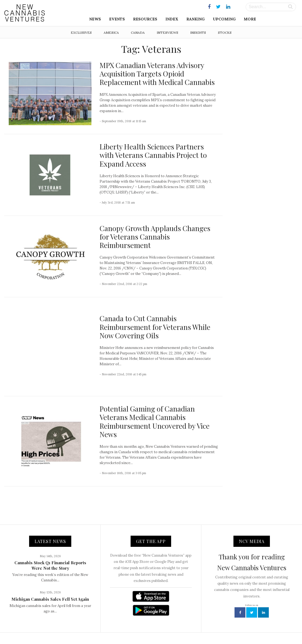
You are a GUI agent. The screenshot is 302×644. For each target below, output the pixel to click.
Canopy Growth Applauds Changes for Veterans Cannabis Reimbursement (155, 237)
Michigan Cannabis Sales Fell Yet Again (50, 581)
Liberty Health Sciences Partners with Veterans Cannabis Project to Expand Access (153, 155)
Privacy (190, 628)
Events (117, 19)
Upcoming (224, 19)
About (108, 628)
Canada (138, 33)
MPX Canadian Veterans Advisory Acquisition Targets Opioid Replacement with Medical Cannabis (157, 74)
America (111, 33)
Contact (125, 628)
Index (172, 19)
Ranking (195, 19)
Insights (198, 33)
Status (230, 628)
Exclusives (81, 33)
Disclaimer (211, 628)
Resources (145, 19)
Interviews (167, 33)
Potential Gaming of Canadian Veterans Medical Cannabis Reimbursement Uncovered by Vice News (155, 404)
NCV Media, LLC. (84, 628)
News (95, 19)
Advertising (170, 628)
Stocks (225, 33)
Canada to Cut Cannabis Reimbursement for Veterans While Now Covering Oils (155, 318)
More (250, 19)
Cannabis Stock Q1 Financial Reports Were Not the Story (50, 548)
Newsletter (146, 628)
